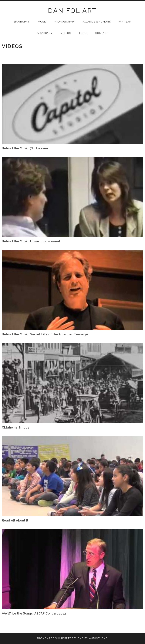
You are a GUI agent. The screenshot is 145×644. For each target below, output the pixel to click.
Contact (102, 33)
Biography (22, 22)
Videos (66, 33)
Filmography (65, 22)
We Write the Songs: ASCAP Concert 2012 (34, 613)
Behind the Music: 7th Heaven (25, 148)
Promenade (46, 638)
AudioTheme (98, 638)
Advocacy (45, 33)
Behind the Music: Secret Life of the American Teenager (46, 334)
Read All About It (15, 520)
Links (83, 33)
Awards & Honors (97, 22)
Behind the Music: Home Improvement (31, 241)
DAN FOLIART (72, 11)
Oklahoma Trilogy (16, 427)
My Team (125, 22)
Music (42, 22)
